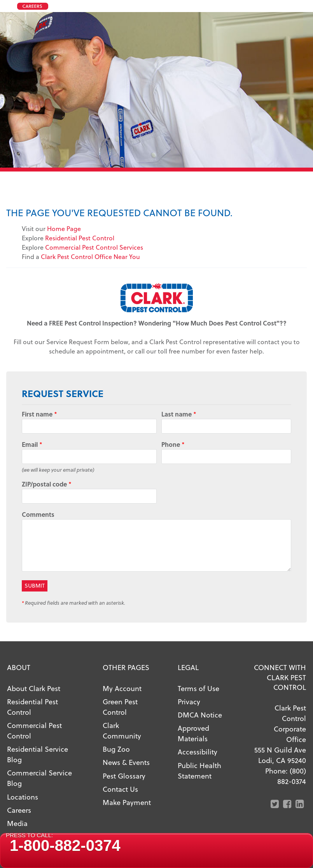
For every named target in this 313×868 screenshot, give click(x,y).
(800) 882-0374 (292, 776)
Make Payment (127, 802)
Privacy (189, 701)
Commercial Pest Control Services (94, 247)
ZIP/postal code (47, 484)
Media (17, 823)
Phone (173, 444)
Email (32, 444)
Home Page (64, 228)
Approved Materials (193, 733)
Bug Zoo (116, 749)
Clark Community (122, 730)
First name (39, 414)
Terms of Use (198, 688)
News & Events (126, 762)
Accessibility (198, 752)
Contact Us (120, 789)
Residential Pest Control (80, 238)
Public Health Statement (199, 770)
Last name (179, 414)
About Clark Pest (34, 688)
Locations (23, 797)
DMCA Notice (200, 715)
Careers (19, 810)
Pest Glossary (124, 776)
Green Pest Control (120, 707)
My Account (122, 688)
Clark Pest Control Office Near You (90, 256)
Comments (38, 514)
